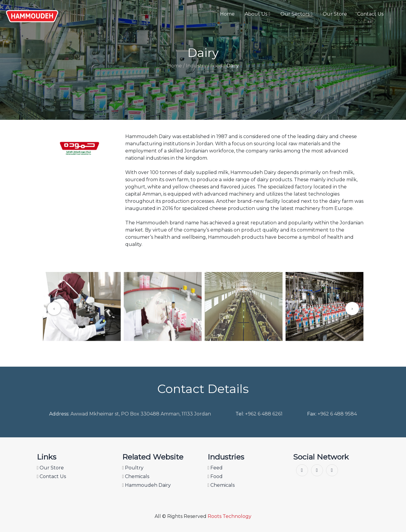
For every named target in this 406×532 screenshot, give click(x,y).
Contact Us (370, 14)
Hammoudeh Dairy (147, 485)
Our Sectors (296, 14)
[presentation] (54, 309)
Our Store (335, 14)
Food (215, 476)
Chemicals (136, 476)
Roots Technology (230, 516)
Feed (215, 468)
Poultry (133, 468)
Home (227, 14)
